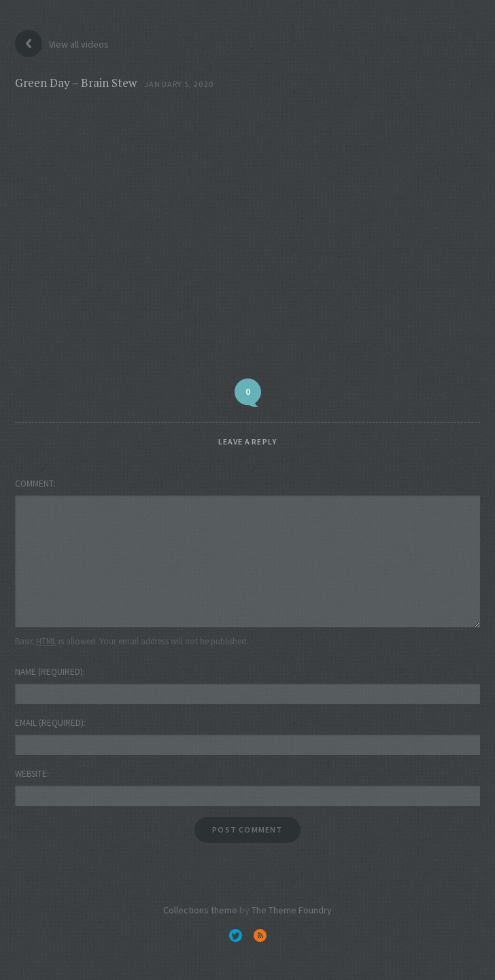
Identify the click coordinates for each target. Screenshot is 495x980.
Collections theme (200, 910)
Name (49, 672)
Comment (34, 484)
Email (49, 723)
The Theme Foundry (292, 910)
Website (31, 774)
